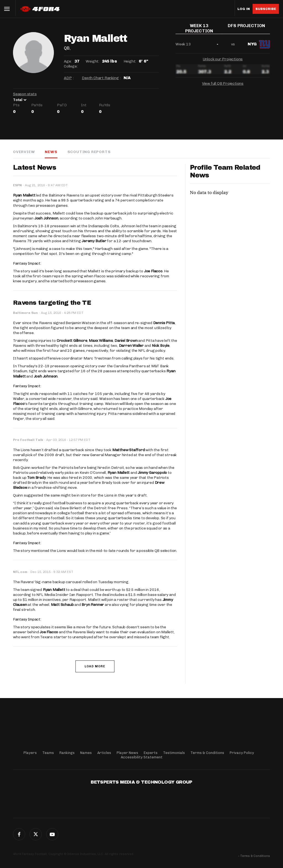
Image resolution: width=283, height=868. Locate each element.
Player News (127, 753)
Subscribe (266, 9)
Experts (151, 753)
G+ (52, 834)
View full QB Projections (223, 82)
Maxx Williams (101, 341)
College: (71, 66)
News (51, 152)
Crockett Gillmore (72, 341)
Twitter (36, 834)
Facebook (19, 834)
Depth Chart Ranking (100, 78)
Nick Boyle (161, 346)
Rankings (67, 753)
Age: (68, 61)
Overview (24, 152)
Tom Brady (36, 478)
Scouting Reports (89, 152)
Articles (104, 753)
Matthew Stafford (129, 450)
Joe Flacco (153, 271)
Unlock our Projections (223, 58)
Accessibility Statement (142, 757)
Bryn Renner (93, 605)
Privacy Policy (242, 753)
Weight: (92, 61)
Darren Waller (131, 346)
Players (30, 753)
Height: (130, 61)
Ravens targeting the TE (52, 303)
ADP (68, 78)
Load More (95, 666)
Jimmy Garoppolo (152, 473)
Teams (48, 753)
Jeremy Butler (94, 241)
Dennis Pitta (164, 323)
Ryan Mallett (24, 195)
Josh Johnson (46, 218)
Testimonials (174, 753)
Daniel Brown (126, 341)
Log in (244, 9)
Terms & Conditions (207, 753)
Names (86, 753)
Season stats (25, 94)
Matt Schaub (62, 605)
